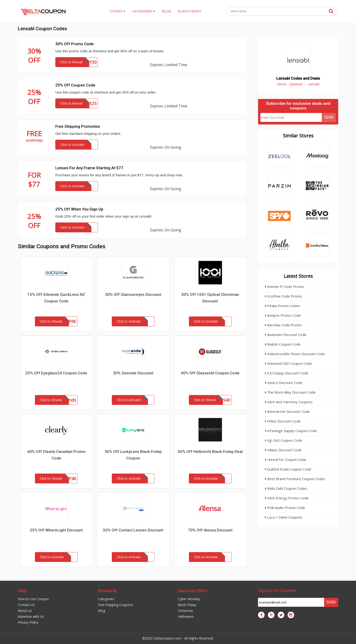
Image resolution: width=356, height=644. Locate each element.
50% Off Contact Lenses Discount (133, 530)
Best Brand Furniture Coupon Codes (295, 479)
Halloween (186, 616)
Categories (106, 599)
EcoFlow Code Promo (283, 296)
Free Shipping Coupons (115, 605)
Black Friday (187, 605)
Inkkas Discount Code (283, 450)
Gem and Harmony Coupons (289, 402)
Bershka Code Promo (283, 325)
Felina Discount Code (283, 421)
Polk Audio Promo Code (285, 508)
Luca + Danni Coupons (284, 517)
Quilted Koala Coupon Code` (289, 469)
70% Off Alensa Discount (210, 530)
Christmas (185, 611)
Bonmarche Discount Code (287, 411)
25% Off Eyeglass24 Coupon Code (56, 373)
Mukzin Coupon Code (283, 344)
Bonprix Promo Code (283, 315)
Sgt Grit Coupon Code (284, 440)
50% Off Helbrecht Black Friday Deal (210, 452)
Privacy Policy (28, 622)
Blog (101, 611)
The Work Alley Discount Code (290, 392)
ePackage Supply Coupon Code (291, 431)
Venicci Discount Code (284, 383)
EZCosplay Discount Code (287, 373)
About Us (25, 611)
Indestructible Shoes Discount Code (295, 354)
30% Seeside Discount (133, 373)
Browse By (108, 591)
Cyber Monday (189, 599)
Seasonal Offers (192, 591)
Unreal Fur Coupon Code (286, 459)
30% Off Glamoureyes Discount (133, 294)
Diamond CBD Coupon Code (289, 363)
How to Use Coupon (33, 599)
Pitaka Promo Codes (283, 306)
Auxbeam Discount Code (286, 335)
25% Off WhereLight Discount (56, 530)
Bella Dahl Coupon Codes (286, 488)
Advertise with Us (31, 616)
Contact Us (26, 605)
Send (329, 117)
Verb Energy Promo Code (287, 498)
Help (22, 591)
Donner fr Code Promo (285, 286)
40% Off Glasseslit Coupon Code (210, 373)
